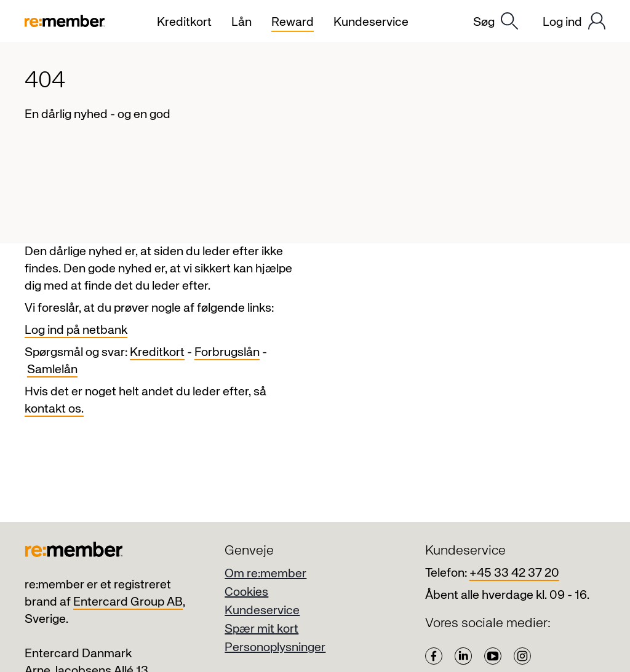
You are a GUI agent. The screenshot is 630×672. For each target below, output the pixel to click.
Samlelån (52, 370)
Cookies (246, 592)
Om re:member (265, 574)
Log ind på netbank (76, 330)
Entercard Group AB (128, 602)
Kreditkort (157, 353)
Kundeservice (262, 611)
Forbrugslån (227, 353)
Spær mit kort (261, 629)
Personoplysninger (275, 648)
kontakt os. (54, 409)
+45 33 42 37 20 (514, 573)
